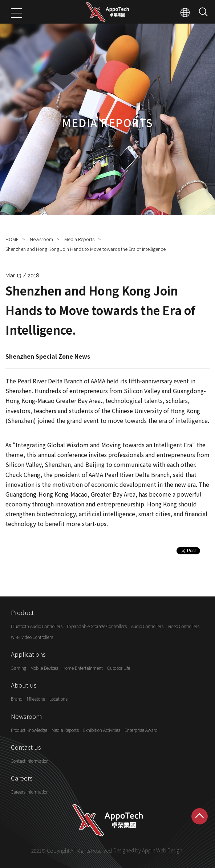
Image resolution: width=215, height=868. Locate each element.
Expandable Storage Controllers (97, 626)
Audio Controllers (147, 626)
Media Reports (79, 239)
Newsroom (41, 239)
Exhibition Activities (102, 730)
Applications (28, 654)
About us (24, 685)
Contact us (26, 747)
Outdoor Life (119, 668)
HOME (12, 239)
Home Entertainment (83, 668)
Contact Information (30, 761)
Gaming (19, 668)
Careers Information (30, 792)
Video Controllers (184, 626)
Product (22, 612)
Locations (58, 699)
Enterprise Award (141, 730)
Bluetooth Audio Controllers (37, 626)
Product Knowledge (29, 730)
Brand (17, 699)
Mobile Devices (44, 668)
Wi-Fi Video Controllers (32, 637)
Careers (22, 778)
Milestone (36, 699)
